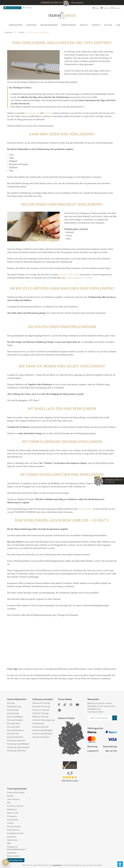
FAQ (9, 803)
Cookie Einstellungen (16, 792)
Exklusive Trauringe (41, 710)
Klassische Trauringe (41, 703)
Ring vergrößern (85, 509)
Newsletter (12, 837)
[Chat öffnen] (6, 862)
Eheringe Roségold (15, 720)
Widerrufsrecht (13, 856)
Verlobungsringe (33, 113)
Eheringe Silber (14, 727)
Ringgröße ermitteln (15, 833)
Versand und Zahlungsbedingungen (16, 848)
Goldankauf (12, 809)
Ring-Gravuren (13, 830)
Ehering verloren (14, 826)
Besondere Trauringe (41, 706)
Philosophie (12, 816)
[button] (120, 864)
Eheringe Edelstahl (15, 737)
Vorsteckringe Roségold (42, 734)
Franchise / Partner (15, 806)
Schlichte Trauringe (41, 713)
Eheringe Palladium (15, 730)
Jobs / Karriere (13, 799)
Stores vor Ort (13, 813)
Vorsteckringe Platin (41, 737)
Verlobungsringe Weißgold (18, 744)
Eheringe (48, 113)
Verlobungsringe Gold (16, 740)
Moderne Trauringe (40, 717)
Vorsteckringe (13, 710)
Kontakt (10, 796)
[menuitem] (16, 25)
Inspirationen (13, 820)
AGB (9, 843)
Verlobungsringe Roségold (18, 747)
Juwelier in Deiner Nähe (69, 275)
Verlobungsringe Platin (17, 751)
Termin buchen (12, 8)
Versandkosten (57, 865)
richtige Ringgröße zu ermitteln (79, 278)
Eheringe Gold (13, 713)
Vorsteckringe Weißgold (42, 730)
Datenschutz (12, 840)
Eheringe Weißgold (15, 717)
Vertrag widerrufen (16, 860)
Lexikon (10, 823)
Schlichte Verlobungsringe (43, 720)
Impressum (12, 853)
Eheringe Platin (13, 723)
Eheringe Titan (13, 734)
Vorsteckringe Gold (40, 727)
